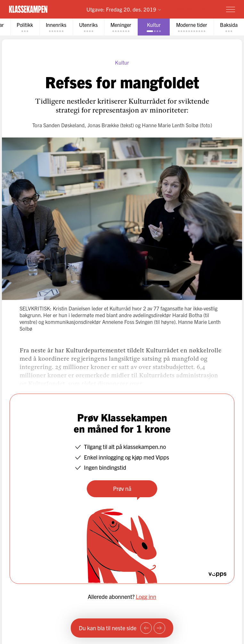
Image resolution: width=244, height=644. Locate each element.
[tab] (25, 27)
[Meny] (231, 9)
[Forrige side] (146, 628)
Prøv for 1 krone (193, 9)
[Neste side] (159, 628)
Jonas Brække (103, 125)
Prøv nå (122, 488)
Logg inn (146, 597)
